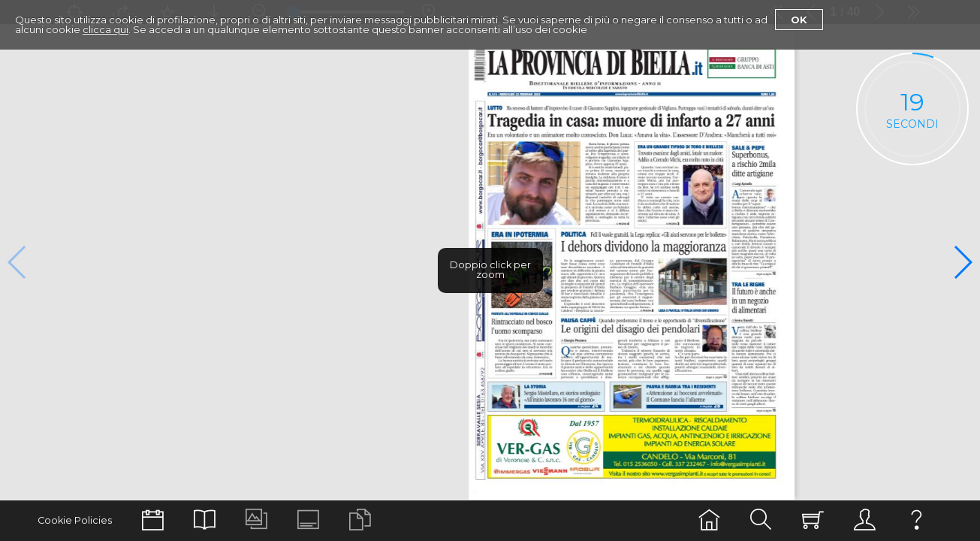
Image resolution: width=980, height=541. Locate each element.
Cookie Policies (75, 520)
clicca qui (106, 29)
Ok (799, 20)
